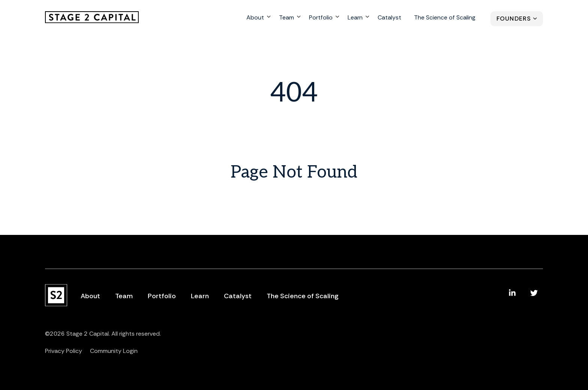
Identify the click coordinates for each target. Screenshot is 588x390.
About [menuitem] (255, 18)
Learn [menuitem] (355, 18)
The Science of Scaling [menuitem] (445, 18)
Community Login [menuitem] (114, 351)
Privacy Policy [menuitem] (64, 351)
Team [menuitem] (286, 18)
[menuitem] (512, 293)
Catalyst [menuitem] (389, 18)
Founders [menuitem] (514, 19)
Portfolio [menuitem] (321, 18)
